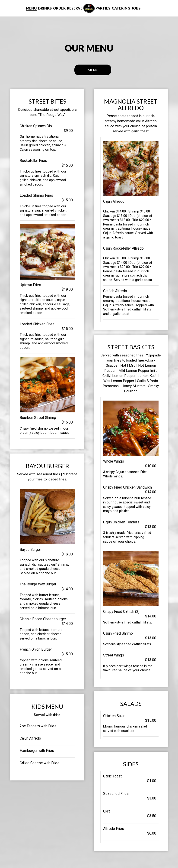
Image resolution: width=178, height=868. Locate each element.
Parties (103, 8)
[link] (89, 8)
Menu (31, 8)
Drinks (45, 8)
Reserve (75, 8)
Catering (121, 8)
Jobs (136, 8)
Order (59, 8)
